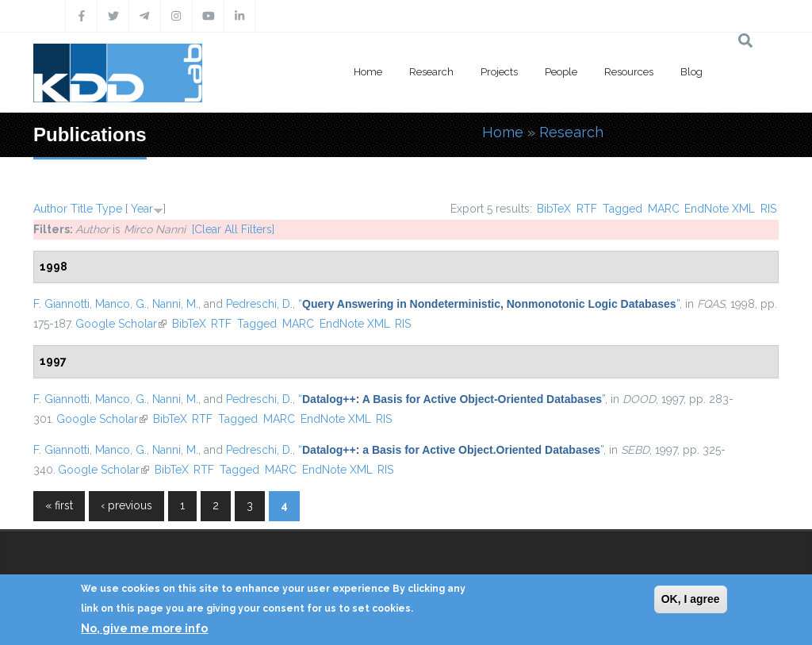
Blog (691, 72)
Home (368, 72)
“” (489, 304)
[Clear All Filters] (233, 229)
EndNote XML (720, 209)
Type (109, 209)
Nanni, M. (175, 304)
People (561, 72)
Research (431, 72)
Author (50, 209)
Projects (499, 72)
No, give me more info (144, 628)
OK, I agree (691, 599)
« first (59, 505)
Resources (629, 72)
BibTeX (554, 209)
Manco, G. (121, 304)
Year (142, 209)
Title (82, 209)
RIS (768, 209)
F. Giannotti (61, 304)
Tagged (622, 209)
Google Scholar (121, 324)
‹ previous (126, 505)
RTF (587, 209)
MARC (664, 209)
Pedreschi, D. (259, 304)
